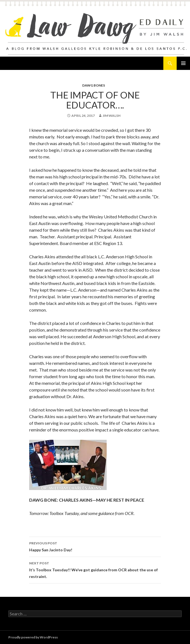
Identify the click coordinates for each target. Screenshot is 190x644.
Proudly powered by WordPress (33, 637)
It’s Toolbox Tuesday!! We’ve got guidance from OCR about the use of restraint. (95, 569)
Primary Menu (183, 63)
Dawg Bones (94, 85)
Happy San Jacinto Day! (95, 546)
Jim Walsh (112, 116)
